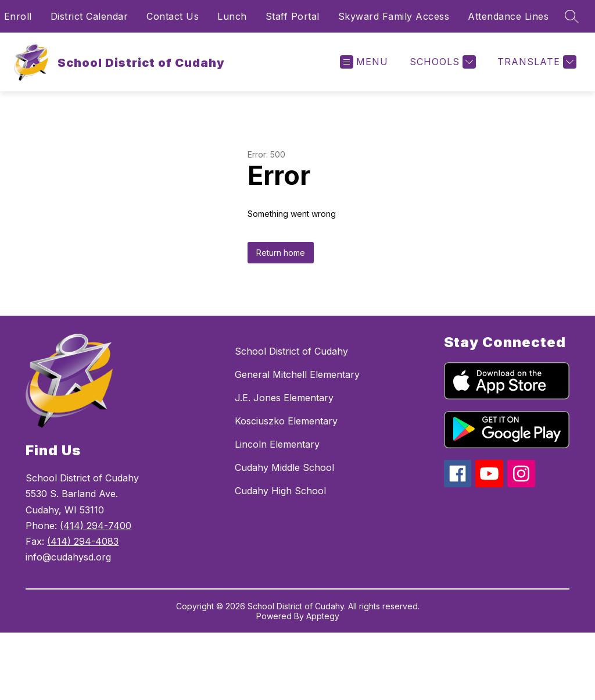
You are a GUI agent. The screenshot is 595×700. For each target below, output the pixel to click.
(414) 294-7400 (96, 526)
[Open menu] (364, 62)
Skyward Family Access (394, 16)
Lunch (232, 16)
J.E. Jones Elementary (284, 398)
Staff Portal (293, 16)
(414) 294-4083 (83, 541)
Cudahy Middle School (284, 467)
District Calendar (89, 16)
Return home (281, 253)
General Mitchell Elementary (297, 374)
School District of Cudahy (291, 351)
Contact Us (173, 16)
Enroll (18, 16)
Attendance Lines (508, 16)
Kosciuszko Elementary (286, 421)
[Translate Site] (535, 62)
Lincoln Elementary (277, 444)
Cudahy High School (280, 491)
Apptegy (323, 616)
